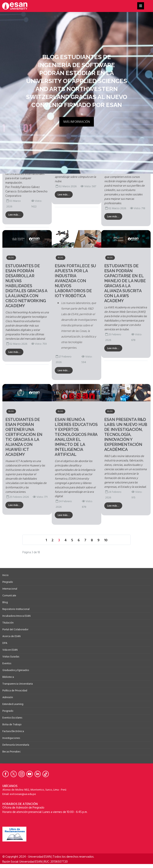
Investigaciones (11, 738)
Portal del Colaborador (15, 629)
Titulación (8, 623)
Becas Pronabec (12, 752)
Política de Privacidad (15, 691)
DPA (5, 643)
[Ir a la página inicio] (36, 540)
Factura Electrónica (13, 731)
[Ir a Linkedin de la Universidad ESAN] (38, 774)
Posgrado (8, 711)
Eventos (7, 663)
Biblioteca (8, 677)
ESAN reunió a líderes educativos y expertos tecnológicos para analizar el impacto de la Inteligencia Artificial (76, 437)
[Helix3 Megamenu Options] (141, 6)
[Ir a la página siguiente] (112, 540)
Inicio (5, 575)
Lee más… (14, 215)
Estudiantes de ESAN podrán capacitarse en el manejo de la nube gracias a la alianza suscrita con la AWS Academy (125, 283)
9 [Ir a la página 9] (98, 540)
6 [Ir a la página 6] (79, 540)
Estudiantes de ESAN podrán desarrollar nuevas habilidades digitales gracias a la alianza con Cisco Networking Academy (26, 286)
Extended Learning (13, 704)
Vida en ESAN (10, 650)
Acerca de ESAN (11, 636)
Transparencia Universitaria (18, 684)
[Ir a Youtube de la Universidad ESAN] (30, 774)
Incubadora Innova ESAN (16, 616)
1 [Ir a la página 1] (46, 540)
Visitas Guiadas (11, 657)
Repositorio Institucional (16, 609)
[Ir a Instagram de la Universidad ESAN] (22, 774)
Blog (11, 258)
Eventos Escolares (12, 718)
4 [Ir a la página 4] (66, 540)
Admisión (8, 697)
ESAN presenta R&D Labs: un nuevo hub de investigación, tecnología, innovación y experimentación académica (126, 434)
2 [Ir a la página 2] (53, 540)
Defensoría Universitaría (16, 745)
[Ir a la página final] (117, 540)
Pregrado (8, 582)
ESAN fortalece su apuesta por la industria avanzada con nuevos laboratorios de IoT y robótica (75, 281)
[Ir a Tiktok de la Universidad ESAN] (46, 774)
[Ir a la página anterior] (41, 540)
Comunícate (9, 596)
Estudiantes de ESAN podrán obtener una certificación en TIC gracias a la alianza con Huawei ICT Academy (24, 437)
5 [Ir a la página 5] (72, 540)
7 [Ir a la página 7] (85, 540)
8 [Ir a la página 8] (92, 540)
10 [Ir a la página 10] (106, 540)
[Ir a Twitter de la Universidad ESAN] (14, 774)
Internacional (10, 589)
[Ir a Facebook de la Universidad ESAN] (6, 774)
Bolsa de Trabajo (12, 724)
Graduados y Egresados (16, 670)
